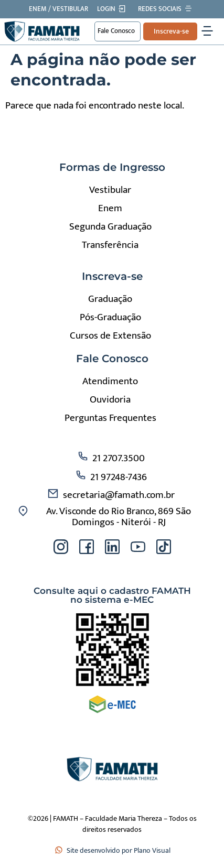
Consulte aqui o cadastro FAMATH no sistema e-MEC (112, 595)
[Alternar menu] (207, 31)
